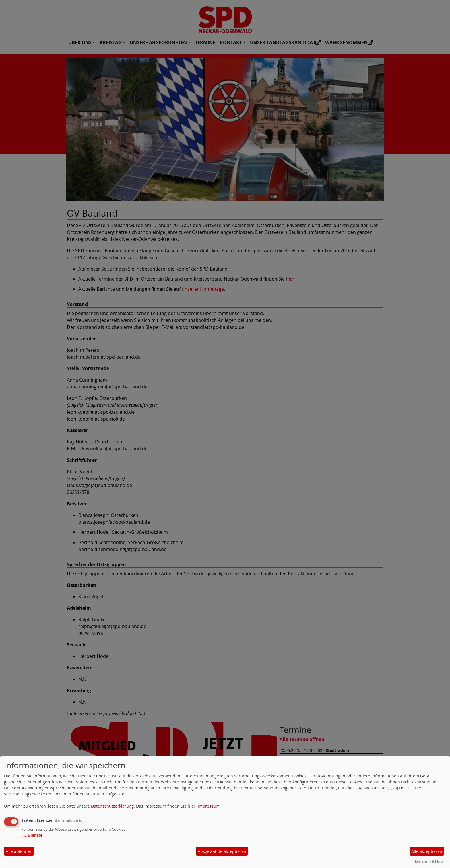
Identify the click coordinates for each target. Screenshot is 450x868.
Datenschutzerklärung (112, 806)
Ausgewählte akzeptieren (222, 851)
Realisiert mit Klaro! (429, 861)
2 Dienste (32, 835)
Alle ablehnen (19, 851)
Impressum (209, 806)
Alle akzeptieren (427, 851)
